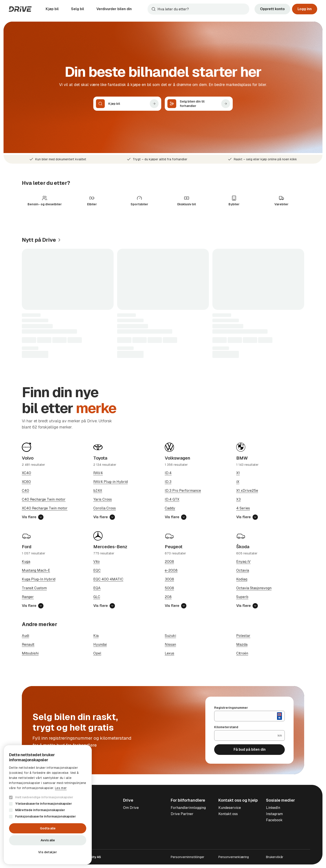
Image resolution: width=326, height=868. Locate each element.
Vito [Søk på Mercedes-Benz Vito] (96, 562)
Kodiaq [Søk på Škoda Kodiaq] (242, 579)
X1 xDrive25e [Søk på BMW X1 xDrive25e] (247, 491)
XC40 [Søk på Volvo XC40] (26, 473)
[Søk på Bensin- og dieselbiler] (45, 201)
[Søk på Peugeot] (199, 541)
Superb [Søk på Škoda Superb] (242, 597)
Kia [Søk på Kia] (96, 636)
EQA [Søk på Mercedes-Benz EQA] (97, 588)
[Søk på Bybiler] (234, 201)
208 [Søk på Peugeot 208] (168, 597)
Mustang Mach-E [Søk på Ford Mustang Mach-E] (36, 570)
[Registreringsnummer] (246, 716)
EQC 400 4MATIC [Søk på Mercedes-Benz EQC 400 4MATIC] (108, 579)
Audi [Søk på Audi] (25, 636)
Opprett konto (272, 9)
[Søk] (202, 9)
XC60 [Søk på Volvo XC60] (26, 482)
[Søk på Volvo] (56, 452)
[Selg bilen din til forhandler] (199, 104)
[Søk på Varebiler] (281, 201)
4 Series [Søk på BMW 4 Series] (243, 508)
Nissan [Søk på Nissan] (170, 644)
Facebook (274, 820)
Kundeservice (230, 808)
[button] (48, 852)
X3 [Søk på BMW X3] (238, 499)
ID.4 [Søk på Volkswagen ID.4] (168, 473)
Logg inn (305, 9)
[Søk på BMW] (270, 452)
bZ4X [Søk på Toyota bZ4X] (98, 491)
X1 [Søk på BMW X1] (238, 473)
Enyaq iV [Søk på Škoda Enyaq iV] (243, 562)
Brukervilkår (275, 857)
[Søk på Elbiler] (92, 201)
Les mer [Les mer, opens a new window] (61, 788)
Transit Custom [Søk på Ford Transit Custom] (34, 588)
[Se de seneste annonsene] (42, 240)
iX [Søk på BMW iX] (238, 482)
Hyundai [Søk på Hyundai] (100, 644)
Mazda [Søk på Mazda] (242, 644)
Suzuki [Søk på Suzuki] (170, 636)
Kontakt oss (228, 814)
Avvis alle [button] (48, 840)
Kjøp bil (52, 9)
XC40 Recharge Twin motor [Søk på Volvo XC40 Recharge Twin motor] (45, 508)
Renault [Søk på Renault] (28, 644)
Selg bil (78, 9)
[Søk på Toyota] (127, 452)
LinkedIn (273, 808)
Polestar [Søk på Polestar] (243, 636)
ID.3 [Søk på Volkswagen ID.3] (168, 482)
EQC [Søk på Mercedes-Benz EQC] (97, 570)
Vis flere (33, 517)
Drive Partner (182, 814)
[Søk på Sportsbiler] (139, 201)
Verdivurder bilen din (114, 9)
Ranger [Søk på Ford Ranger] (28, 597)
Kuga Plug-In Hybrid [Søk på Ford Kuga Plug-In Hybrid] (39, 579)
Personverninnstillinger (187, 857)
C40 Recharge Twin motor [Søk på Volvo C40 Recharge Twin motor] (44, 499)
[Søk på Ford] (56, 541)
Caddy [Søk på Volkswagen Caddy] (170, 508)
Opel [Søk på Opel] (97, 653)
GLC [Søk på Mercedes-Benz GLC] (97, 597)
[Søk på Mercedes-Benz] (127, 541)
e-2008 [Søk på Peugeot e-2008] (171, 570)
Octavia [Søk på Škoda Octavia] (243, 570)
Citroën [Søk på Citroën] (242, 653)
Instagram (274, 814)
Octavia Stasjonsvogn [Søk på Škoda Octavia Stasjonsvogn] (254, 588)
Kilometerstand (226, 727)
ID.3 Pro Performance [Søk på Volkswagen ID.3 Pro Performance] (183, 491)
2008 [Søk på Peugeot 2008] (169, 562)
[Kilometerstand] (246, 735)
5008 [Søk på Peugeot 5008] (169, 588)
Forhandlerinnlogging (188, 808)
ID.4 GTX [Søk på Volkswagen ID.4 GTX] (172, 499)
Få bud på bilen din (250, 749)
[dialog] (48, 805)
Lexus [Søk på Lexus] (170, 653)
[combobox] (198, 9)
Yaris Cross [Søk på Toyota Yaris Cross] (103, 499)
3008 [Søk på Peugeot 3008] (169, 579)
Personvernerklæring (234, 857)
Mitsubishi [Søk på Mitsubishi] (30, 653)
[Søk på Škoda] (270, 541)
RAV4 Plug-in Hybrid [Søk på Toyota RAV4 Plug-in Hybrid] (111, 482)
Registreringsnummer (231, 708)
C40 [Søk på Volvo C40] (25, 491)
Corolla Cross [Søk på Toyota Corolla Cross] (105, 508)
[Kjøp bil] (127, 104)
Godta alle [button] (48, 828)
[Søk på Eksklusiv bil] (187, 201)
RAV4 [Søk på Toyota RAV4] (98, 473)
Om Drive (131, 808)
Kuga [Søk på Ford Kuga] (26, 562)
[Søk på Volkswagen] (199, 452)
